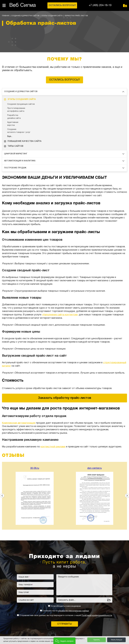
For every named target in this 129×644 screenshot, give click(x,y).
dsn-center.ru (94, 468)
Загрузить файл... (67, 600)
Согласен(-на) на (66, 611)
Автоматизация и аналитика (64, 161)
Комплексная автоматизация (19, 423)
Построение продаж (64, 168)
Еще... (10, 136)
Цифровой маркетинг (64, 154)
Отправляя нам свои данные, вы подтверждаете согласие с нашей (66, 616)
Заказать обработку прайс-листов (65, 398)
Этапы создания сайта (52, 16)
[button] (64, 641)
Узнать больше (116, 640)
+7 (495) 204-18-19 (100, 5)
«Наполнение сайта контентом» (60, 315)
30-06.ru (35, 468)
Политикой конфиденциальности (97, 616)
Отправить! (65, 624)
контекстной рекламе (53, 447)
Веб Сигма (23, 5)
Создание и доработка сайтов (25, 16)
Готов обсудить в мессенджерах (66, 606)
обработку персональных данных (73, 611)
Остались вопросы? (64, 80)
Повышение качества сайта (23, 141)
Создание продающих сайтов (21, 104)
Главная (6, 16)
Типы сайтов (14, 146)
